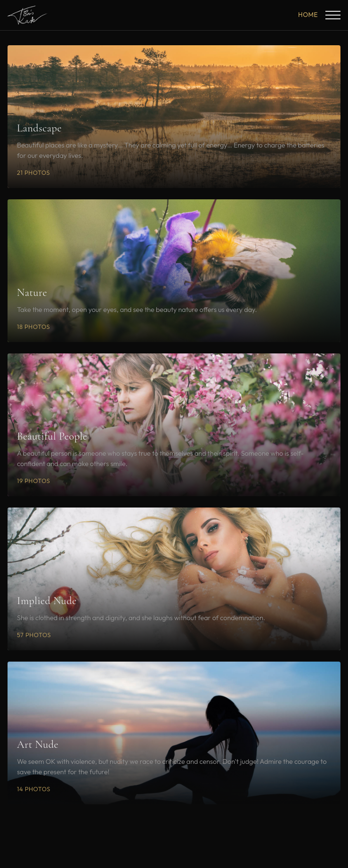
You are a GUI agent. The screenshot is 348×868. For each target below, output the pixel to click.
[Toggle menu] (333, 15)
